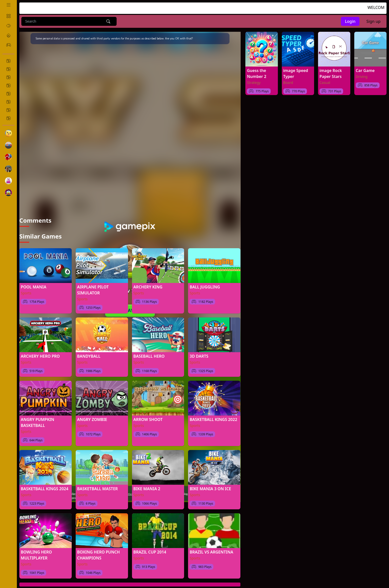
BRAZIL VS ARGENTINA (211, 550)
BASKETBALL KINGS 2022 (213, 417)
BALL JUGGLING (205, 285)
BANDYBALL (89, 354)
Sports (26, 291)
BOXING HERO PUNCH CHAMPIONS (98, 553)
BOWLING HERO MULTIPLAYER (36, 553)
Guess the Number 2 (257, 73)
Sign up (373, 21)
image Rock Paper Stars (331, 73)
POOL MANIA (34, 285)
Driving (362, 77)
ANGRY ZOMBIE (92, 417)
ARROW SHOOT (148, 417)
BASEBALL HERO (149, 354)
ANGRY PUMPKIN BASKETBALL (38, 420)
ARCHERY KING (148, 285)
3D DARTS (199, 354)
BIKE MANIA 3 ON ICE (210, 486)
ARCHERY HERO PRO (40, 354)
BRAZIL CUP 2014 (150, 550)
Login (350, 21)
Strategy (254, 83)
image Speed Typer (296, 73)
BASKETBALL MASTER (97, 486)
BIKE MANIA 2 (147, 486)
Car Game (365, 70)
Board (288, 83)
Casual (325, 83)
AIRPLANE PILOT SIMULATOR (93, 288)
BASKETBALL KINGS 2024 (45, 486)
